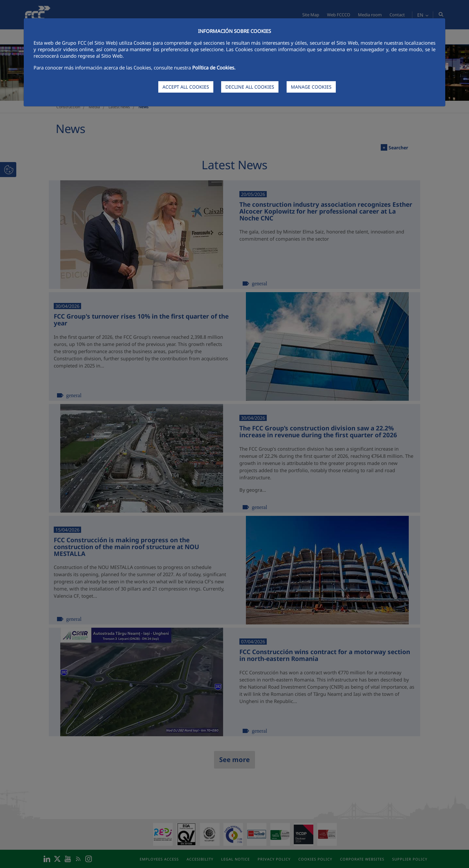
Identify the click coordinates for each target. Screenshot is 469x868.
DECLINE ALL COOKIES (250, 87)
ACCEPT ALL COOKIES (186, 87)
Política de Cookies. (214, 67)
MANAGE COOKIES (311, 87)
